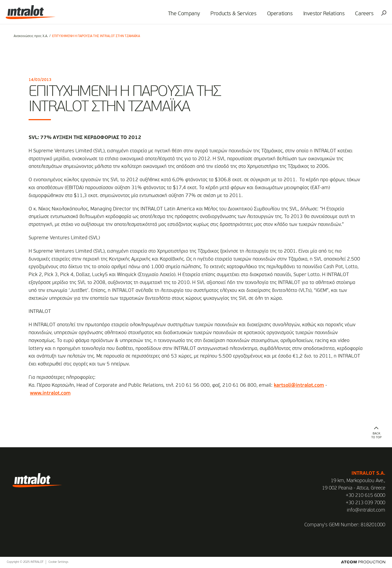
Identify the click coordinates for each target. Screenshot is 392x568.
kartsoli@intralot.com (299, 385)
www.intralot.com (50, 393)
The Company (178, 15)
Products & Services (228, 15)
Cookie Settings (58, 562)
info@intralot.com (366, 510)
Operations (274, 15)
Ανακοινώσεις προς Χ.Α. (31, 36)
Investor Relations (318, 15)
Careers (358, 15)
